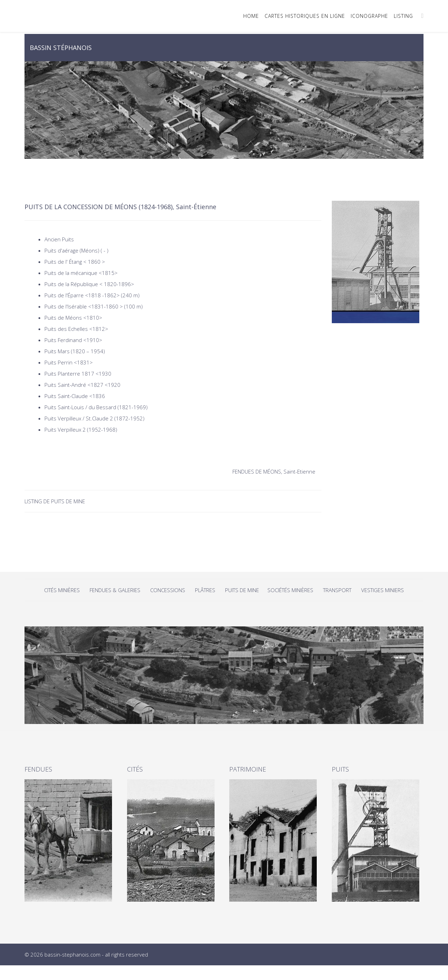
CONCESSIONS (168, 590)
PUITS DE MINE (243, 590)
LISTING (403, 16)
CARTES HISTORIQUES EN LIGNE (305, 16)
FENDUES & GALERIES (115, 590)
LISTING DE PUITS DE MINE (55, 501)
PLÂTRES (205, 590)
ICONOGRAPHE (369, 16)
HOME (251, 16)
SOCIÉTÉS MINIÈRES (290, 590)
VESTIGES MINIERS (383, 590)
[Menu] (422, 16)
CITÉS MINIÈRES (63, 590)
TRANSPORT (337, 590)
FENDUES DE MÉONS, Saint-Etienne (274, 471)
